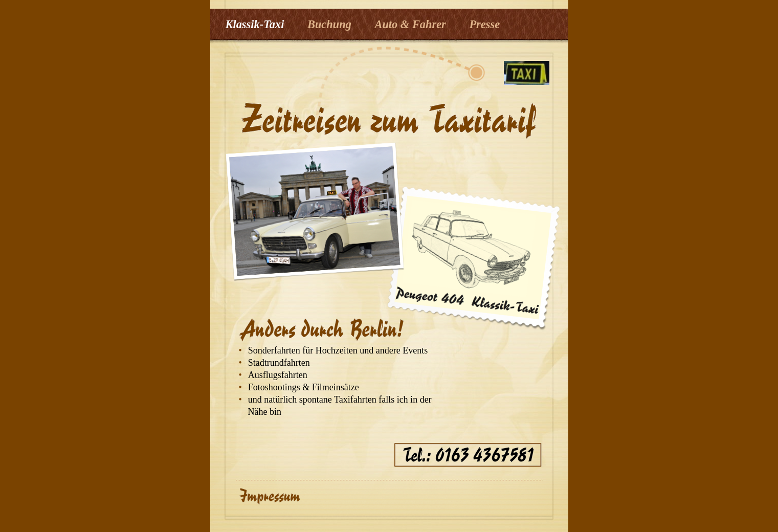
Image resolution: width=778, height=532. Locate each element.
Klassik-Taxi (256, 24)
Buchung (331, 24)
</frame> (477, 502)
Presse (484, 24)
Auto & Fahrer (412, 24)
